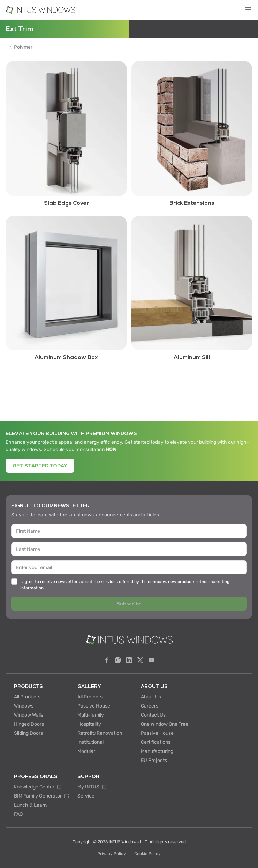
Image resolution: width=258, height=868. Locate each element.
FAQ (18, 814)
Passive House (94, 706)
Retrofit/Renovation (100, 733)
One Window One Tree (165, 724)
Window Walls (29, 715)
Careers (150, 706)
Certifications (156, 742)
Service (86, 796)
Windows (24, 706)
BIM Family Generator (41, 796)
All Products (27, 697)
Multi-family (91, 715)
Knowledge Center (38, 787)
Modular (86, 751)
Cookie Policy (147, 854)
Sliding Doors (28, 733)
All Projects (90, 697)
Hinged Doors (29, 724)
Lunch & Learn (30, 805)
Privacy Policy (112, 854)
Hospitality (89, 724)
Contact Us (153, 715)
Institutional (90, 742)
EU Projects (154, 760)
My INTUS (92, 787)
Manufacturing (157, 751)
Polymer (23, 47)
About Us (151, 697)
